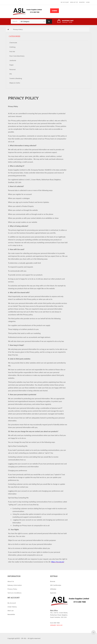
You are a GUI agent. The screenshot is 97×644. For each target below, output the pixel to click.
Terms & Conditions (14, 593)
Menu (55, 11)
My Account (65, 2)
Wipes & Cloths (15, 83)
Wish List (11, 611)
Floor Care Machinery (17, 56)
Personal (12, 70)
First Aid (12, 52)
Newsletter (11, 614)
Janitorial (13, 60)
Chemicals (13, 43)
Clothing (12, 47)
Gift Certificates (56, 585)
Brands (53, 581)
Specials (53, 593)
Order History (12, 607)
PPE (11, 74)
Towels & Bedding (16, 78)
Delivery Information (15, 585)
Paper (11, 65)
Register (82, 2)
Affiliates (53, 589)
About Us (11, 581)
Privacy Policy (18, 29)
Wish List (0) (74, 2)
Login (88, 2)
